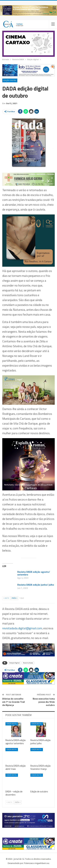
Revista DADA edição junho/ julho (36, 585)
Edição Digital (15, 663)
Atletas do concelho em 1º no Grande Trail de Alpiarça (14, 702)
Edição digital (10, 80)
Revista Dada (28, 663)
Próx (14, 598)
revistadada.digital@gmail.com (22, 628)
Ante (6, 598)
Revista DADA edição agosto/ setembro (34, 573)
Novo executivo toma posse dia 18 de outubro (44, 702)
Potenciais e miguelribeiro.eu (37, 863)
